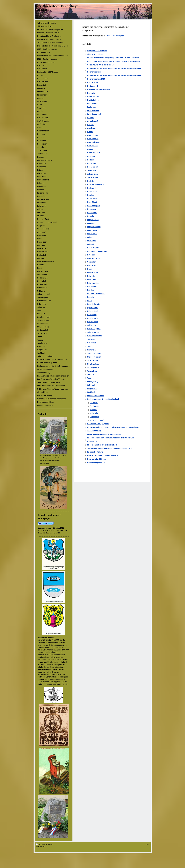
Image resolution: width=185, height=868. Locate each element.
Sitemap (50, 844)
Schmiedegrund (94, 329)
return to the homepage (115, 36)
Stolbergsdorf (93, 367)
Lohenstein (92, 234)
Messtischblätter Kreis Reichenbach (102, 445)
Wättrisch (91, 385)
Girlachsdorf (92, 121)
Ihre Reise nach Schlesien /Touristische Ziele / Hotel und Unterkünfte (111, 440)
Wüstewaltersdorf (97, 420)
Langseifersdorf (94, 227)
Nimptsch (91, 255)
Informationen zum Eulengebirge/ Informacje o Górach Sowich (113, 58)
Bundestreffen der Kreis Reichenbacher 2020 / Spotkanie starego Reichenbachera (114, 70)
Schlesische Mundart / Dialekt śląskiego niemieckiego (110, 448)
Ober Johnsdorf (94, 258)
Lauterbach (92, 230)
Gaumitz (91, 118)
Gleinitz (90, 125)
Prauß (90, 301)
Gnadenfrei (92, 128)
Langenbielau (93, 220)
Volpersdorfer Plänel (96, 396)
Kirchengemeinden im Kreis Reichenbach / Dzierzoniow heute (113, 427)
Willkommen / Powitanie (97, 51)
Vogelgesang (93, 382)
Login (147, 844)
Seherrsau (91, 343)
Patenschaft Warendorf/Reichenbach (102, 455)
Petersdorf (92, 276)
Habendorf (92, 156)
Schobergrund (93, 332)
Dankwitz (91, 93)
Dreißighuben (93, 100)
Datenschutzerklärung (96, 459)
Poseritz (91, 297)
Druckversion (42, 844)
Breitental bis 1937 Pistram (98, 89)
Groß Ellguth (92, 135)
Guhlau (90, 149)
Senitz (90, 346)
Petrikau (91, 290)
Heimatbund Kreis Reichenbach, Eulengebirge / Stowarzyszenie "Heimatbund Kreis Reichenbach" (114, 63)
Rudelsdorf (92, 315)
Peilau (90, 269)
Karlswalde (92, 188)
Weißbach (91, 392)
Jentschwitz (92, 170)
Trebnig (90, 378)
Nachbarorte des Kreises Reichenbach (103, 399)
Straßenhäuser (93, 364)
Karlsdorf (91, 181)
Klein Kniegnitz (94, 206)
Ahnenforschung (94, 431)
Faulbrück (91, 107)
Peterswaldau (93, 283)
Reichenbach (93, 311)
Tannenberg (92, 371)
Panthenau (92, 265)
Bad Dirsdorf (92, 82)
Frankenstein (95, 406)
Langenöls (92, 223)
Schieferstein (93, 322)
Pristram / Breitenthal (96, 294)
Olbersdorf (92, 262)
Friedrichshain (93, 111)
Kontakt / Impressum (96, 462)
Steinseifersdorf (94, 357)
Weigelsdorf (92, 389)
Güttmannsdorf (94, 153)
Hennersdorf (92, 167)
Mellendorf (92, 241)
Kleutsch (93, 410)
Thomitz (91, 374)
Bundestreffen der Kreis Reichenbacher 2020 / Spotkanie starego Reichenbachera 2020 (114, 77)
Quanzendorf (93, 308)
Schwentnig (92, 339)
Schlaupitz (92, 325)
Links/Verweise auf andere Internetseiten (104, 434)
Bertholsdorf (92, 86)
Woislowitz (94, 413)
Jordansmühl (93, 177)
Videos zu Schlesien (96, 54)
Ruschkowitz (93, 318)
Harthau (90, 160)
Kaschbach (92, 192)
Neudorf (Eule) (93, 248)
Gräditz (90, 132)
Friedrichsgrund (94, 114)
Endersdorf (92, 104)
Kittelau (90, 195)
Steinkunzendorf (94, 353)
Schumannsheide (94, 336)
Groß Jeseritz (93, 139)
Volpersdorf (94, 417)
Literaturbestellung (95, 452)
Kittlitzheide (92, 199)
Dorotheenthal (93, 97)
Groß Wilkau (92, 146)
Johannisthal (93, 174)
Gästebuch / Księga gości (98, 424)
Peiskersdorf (92, 272)
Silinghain (91, 350)
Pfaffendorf (92, 287)
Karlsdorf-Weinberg (95, 184)
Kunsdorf (91, 216)
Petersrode (92, 279)
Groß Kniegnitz (93, 142)
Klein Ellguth (93, 202)
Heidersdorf (92, 163)
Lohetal (90, 237)
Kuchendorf (92, 213)
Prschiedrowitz (93, 304)
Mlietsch (91, 244)
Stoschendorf (93, 360)
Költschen (91, 209)
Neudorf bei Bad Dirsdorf (98, 251)
